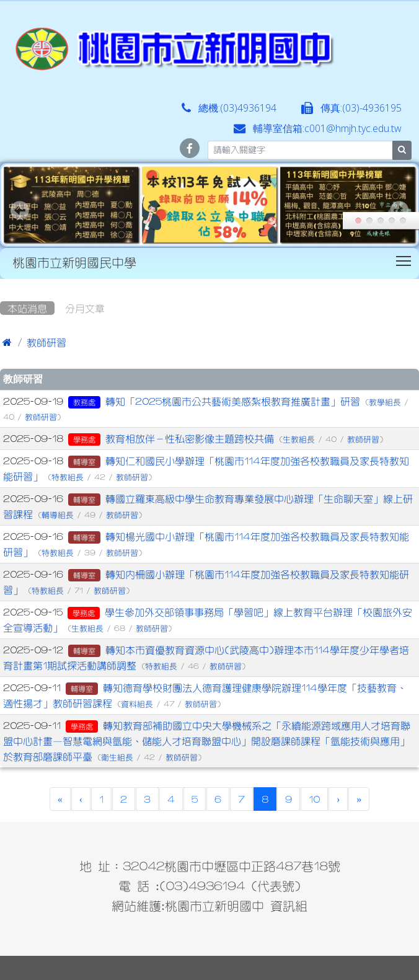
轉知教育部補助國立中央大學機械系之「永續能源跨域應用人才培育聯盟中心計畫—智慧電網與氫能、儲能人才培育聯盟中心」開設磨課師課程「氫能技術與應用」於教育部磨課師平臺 (207, 741)
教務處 (84, 402)
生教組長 (299, 439)
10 (314, 799)
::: (3, 283)
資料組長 (137, 704)
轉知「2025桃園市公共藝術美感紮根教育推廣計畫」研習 (233, 401)
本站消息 (27, 308)
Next (399, 210)
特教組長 (68, 477)
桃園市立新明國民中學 (74, 262)
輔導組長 (58, 515)
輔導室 (84, 462)
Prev (20, 210)
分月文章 (85, 308)
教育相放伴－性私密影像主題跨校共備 (190, 438)
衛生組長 (117, 757)
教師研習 (46, 342)
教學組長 (385, 402)
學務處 (84, 439)
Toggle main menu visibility (404, 258)
